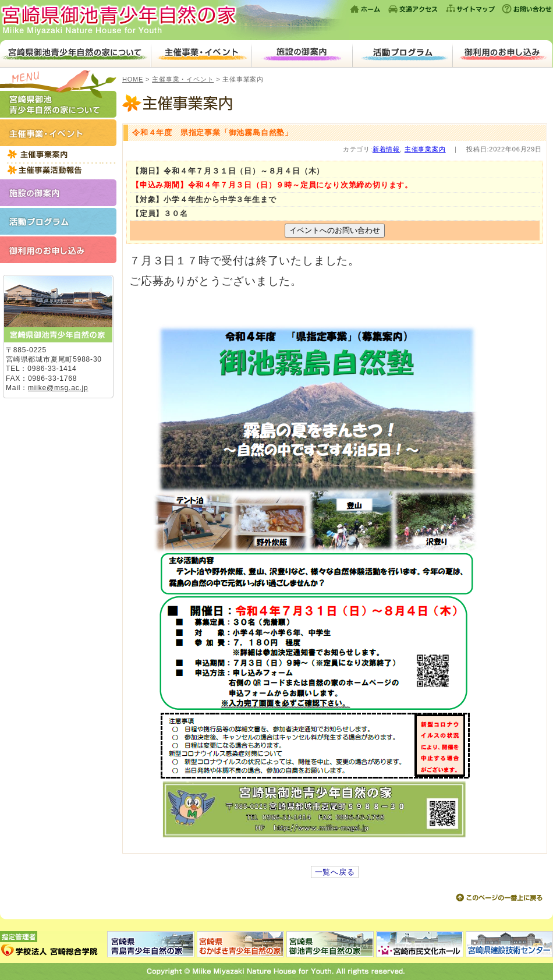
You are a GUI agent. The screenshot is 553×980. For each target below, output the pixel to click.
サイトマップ (470, 9)
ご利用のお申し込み (502, 54)
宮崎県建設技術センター (509, 944)
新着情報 (386, 149)
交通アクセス (413, 9)
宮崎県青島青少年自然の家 (151, 944)
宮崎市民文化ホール (420, 944)
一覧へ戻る (335, 872)
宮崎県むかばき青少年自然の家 (240, 944)
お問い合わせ (526, 9)
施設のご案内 (302, 54)
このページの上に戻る (499, 898)
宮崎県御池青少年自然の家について (75, 54)
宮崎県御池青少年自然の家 (175, 20)
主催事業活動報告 (58, 170)
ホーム (366, 9)
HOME (133, 79)
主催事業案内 (335, 104)
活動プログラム (403, 54)
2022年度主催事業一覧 (58, 154)
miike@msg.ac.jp (58, 388)
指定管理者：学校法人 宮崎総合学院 (54, 944)
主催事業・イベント (201, 54)
